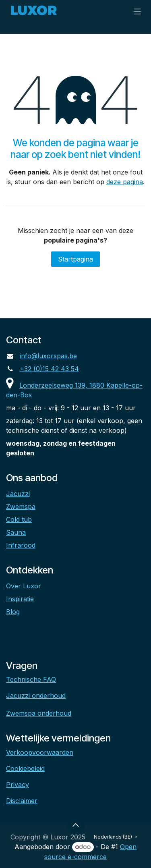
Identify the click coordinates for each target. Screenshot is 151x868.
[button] (76, 825)
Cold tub (19, 519)
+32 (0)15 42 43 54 (49, 369)
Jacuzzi (18, 494)
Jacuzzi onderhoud (36, 696)
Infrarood (21, 545)
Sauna (16, 532)
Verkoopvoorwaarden (40, 752)
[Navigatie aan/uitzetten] (138, 11)
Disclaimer (22, 801)
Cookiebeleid (25, 768)
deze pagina (125, 182)
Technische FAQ (31, 679)
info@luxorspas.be (48, 356)
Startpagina (75, 259)
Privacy (18, 785)
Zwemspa (21, 507)
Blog (13, 612)
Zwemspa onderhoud (39, 713)
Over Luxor (24, 586)
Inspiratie (20, 599)
